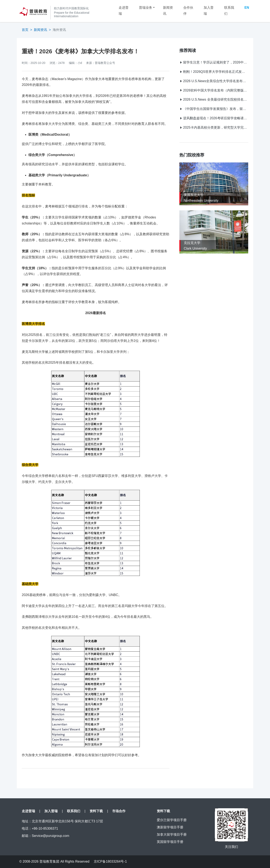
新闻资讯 (168, 11)
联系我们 (229, 11)
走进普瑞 (124, 11)
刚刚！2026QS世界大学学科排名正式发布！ (214, 72)
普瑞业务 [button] (146, 8)
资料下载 (96, 811)
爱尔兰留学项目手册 (172, 820)
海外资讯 (59, 30)
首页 (25, 30)
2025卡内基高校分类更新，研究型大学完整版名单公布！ (214, 127)
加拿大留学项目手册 (172, 834)
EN (247, 8)
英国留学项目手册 (170, 842)
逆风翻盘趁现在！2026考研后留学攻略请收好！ (214, 118)
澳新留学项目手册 (170, 827)
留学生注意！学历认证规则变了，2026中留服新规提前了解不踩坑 (214, 62)
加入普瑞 (209, 11)
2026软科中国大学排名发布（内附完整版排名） (214, 90)
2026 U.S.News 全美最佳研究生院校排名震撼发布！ (214, 99)
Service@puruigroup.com (50, 836)
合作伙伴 (188, 11)
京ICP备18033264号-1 (110, 861)
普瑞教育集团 (49, 861)
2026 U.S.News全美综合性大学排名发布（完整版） (214, 81)
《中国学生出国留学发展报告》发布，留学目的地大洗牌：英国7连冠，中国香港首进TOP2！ (214, 109)
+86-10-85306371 (45, 828)
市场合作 (119, 811)
